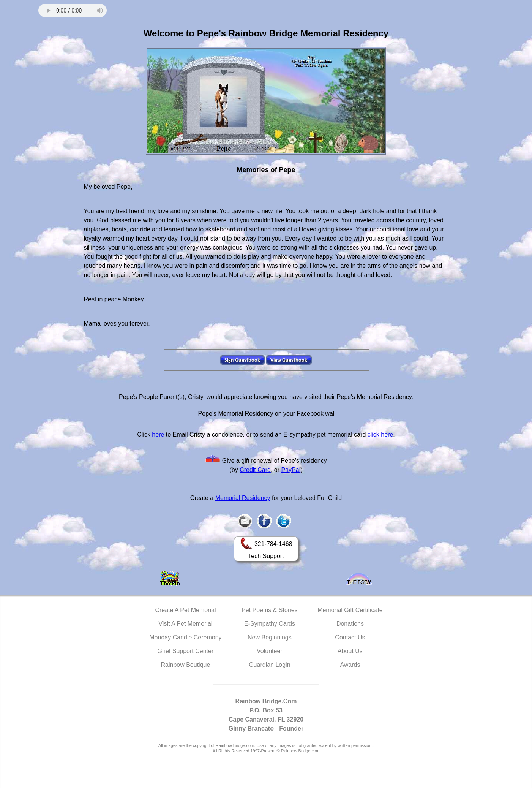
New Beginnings (270, 637)
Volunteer (270, 651)
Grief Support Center (186, 651)
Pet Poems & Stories (270, 610)
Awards (350, 665)
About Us (350, 651)
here (158, 434)
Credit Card (255, 470)
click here (380, 434)
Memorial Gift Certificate (350, 610)
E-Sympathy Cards (270, 624)
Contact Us (350, 637)
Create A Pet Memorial (185, 610)
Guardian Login (269, 665)
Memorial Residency (243, 498)
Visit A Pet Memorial (185, 624)
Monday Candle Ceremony (185, 637)
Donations (350, 624)
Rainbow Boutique (185, 665)
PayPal (291, 470)
